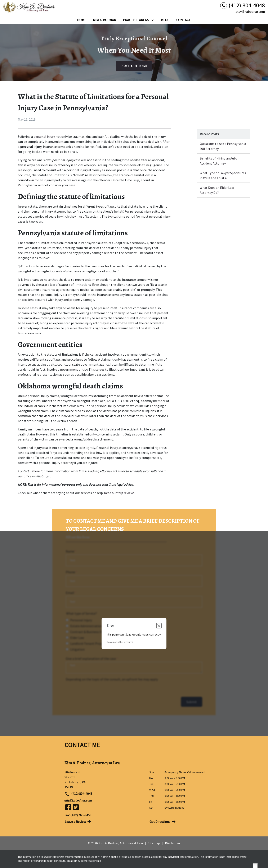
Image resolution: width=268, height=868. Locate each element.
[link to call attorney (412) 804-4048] (243, 5)
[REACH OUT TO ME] (134, 66)
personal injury (44, 137)
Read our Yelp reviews (119, 493)
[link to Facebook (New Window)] (68, 807)
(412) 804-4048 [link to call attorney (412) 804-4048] (79, 794)
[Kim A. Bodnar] (104, 20)
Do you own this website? (120, 642)
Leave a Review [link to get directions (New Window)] (78, 822)
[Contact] (184, 20)
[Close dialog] (159, 626)
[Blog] (165, 20)
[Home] (82, 20)
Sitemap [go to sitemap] (154, 843)
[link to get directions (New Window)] (104, 780)
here (36, 471)
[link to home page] (29, 8)
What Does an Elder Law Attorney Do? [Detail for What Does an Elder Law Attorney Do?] (217, 190)
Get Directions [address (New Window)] (163, 822)
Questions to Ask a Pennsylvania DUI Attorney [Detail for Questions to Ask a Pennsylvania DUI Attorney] (223, 146)
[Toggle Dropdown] (153, 20)
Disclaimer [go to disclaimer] (173, 843)
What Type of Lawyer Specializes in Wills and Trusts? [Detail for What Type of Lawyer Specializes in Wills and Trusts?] (223, 175)
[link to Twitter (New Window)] (76, 807)
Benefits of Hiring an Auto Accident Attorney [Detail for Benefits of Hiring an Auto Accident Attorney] (218, 161)
